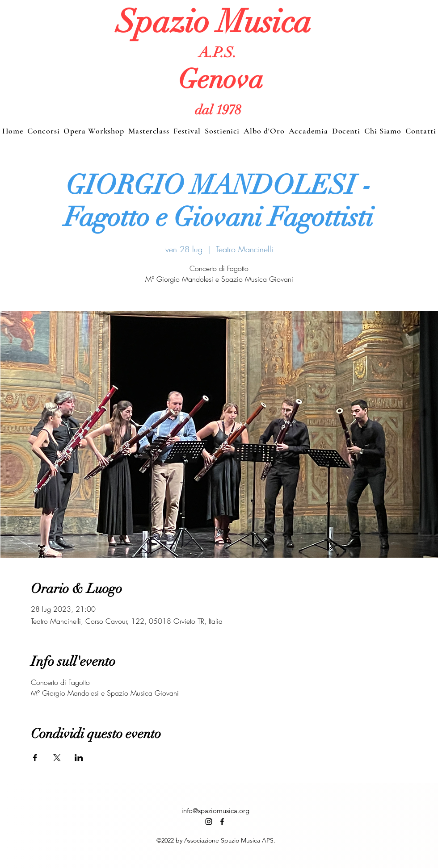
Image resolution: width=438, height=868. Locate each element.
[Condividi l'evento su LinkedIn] (79, 758)
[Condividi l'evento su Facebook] (35, 758)
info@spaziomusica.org (215, 811)
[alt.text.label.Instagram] (209, 822)
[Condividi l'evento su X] (57, 758)
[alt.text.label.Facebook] (222, 822)
